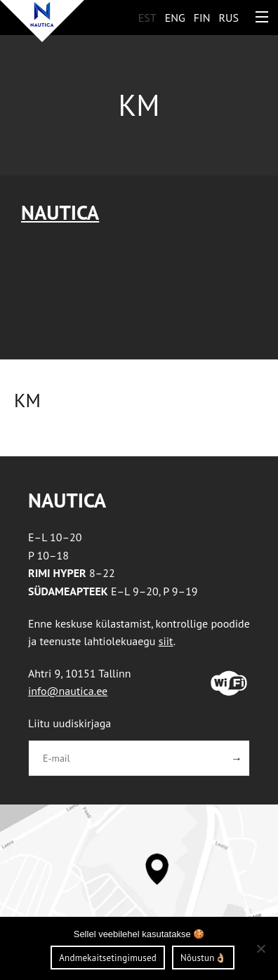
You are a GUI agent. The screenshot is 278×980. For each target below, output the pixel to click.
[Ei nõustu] (260, 948)
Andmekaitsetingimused (108, 958)
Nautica (60, 212)
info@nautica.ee (68, 691)
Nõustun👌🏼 (203, 958)
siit (166, 641)
